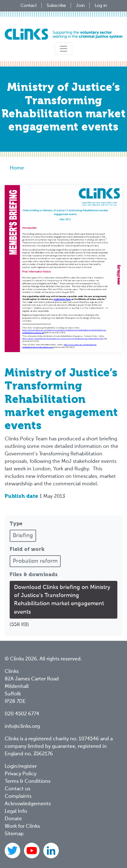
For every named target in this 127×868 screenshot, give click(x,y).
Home (17, 168)
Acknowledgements (28, 804)
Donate (13, 819)
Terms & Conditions (28, 782)
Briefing (23, 536)
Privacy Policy (21, 774)
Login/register (21, 767)
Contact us (17, 789)
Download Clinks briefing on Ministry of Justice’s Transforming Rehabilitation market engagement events (62, 600)
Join (80, 6)
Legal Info (16, 812)
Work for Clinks (22, 826)
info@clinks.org (22, 727)
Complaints (18, 797)
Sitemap (14, 834)
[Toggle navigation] (63, 49)
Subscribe (56, 6)
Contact (29, 6)
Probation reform (35, 561)
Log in (101, 6)
